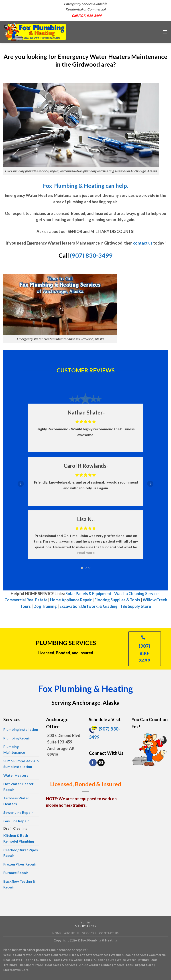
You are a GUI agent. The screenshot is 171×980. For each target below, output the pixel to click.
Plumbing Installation (21, 729)
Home (57, 933)
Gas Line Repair (16, 821)
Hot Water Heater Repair (18, 787)
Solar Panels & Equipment (89, 594)
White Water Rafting (132, 960)
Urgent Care (144, 965)
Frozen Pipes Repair (20, 864)
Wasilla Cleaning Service (136, 594)
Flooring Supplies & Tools (117, 600)
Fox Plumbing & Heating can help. (85, 186)
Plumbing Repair (17, 738)
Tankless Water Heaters (16, 801)
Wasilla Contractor (18, 955)
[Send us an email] (101, 763)
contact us (143, 243)
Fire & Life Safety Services (89, 955)
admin (85, 922)
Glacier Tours (104, 960)
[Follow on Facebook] (93, 763)
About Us (72, 933)
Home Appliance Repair (71, 600)
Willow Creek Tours (77, 960)
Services (89, 933)
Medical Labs (123, 965)
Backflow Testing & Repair (19, 884)
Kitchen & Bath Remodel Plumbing (19, 838)
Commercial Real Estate (26, 600)
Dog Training (45, 606)
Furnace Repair (16, 873)
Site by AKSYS (86, 926)
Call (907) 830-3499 (87, 16)
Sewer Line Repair (18, 812)
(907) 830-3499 (91, 255)
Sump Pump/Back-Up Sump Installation (21, 764)
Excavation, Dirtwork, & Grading (89, 606)
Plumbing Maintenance (14, 749)
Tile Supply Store (136, 606)
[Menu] (165, 32)
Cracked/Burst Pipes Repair (21, 853)
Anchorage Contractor (51, 955)
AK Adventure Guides (95, 965)
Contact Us (109, 933)
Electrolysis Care (16, 970)
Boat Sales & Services (61, 965)
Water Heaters (16, 775)
